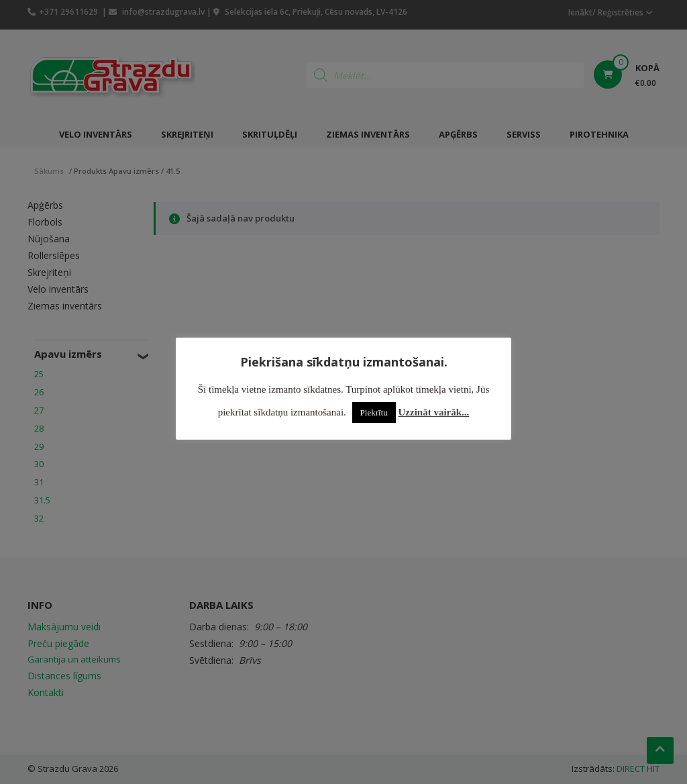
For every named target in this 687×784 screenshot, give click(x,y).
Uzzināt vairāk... (434, 412)
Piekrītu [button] (374, 412)
